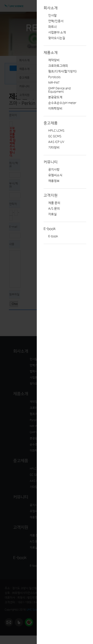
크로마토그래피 (58, 66)
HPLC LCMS (56, 131)
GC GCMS (55, 136)
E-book (50, 229)
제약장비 (54, 60)
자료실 (52, 214)
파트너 (52, 27)
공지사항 (54, 170)
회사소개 (51, 8)
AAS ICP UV (56, 142)
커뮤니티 (51, 162)
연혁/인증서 (56, 21)
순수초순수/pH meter (62, 103)
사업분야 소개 (57, 32)
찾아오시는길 (57, 38)
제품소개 (51, 53)
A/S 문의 (54, 209)
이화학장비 (55, 109)
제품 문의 (54, 203)
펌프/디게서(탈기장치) (62, 71)
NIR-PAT (54, 83)
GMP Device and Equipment (60, 90)
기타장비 (54, 147)
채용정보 (54, 181)
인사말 (52, 16)
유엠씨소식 (55, 175)
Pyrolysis (54, 77)
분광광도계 (55, 97)
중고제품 (51, 123)
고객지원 (51, 195)
